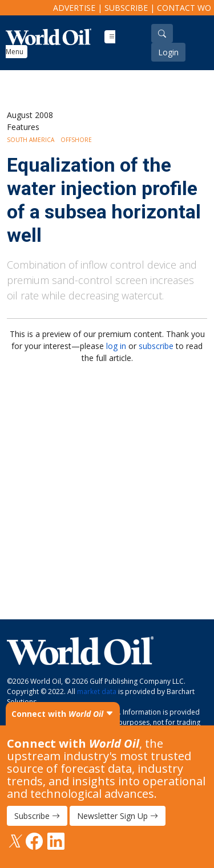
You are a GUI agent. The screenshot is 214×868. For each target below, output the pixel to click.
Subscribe (126, 8)
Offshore (76, 140)
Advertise (74, 8)
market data (97, 691)
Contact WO (184, 8)
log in (116, 346)
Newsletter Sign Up (118, 816)
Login (168, 52)
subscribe (156, 346)
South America (31, 140)
